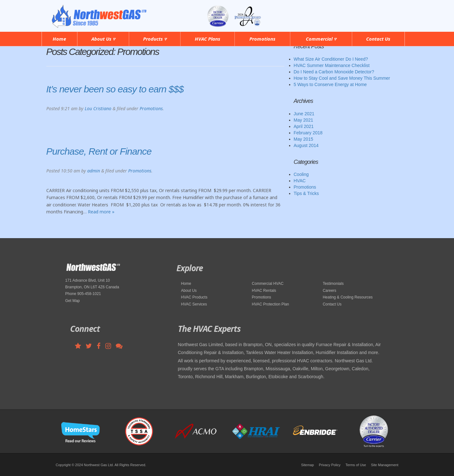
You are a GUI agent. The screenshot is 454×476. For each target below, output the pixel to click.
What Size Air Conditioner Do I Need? (331, 59)
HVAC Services (194, 304)
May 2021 (303, 120)
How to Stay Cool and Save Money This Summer (342, 78)
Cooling (301, 174)
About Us (189, 291)
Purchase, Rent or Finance (99, 151)
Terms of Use (356, 465)
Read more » (101, 212)
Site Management (385, 465)
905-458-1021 (377, 12)
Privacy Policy (330, 465)
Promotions (262, 39)
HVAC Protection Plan (270, 304)
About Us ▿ (103, 39)
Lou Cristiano (98, 108)
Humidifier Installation (337, 352)
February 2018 (308, 133)
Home (59, 39)
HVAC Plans (207, 39)
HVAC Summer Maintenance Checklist (332, 65)
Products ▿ (155, 39)
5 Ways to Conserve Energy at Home (330, 84)
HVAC (300, 181)
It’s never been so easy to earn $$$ (115, 89)
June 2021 (304, 114)
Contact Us (378, 39)
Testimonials (333, 284)
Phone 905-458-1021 (83, 294)
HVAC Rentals (264, 291)
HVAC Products (194, 297)
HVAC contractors (315, 361)
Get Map (73, 301)
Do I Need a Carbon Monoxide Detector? (334, 72)
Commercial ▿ (321, 39)
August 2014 (306, 145)
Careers (329, 291)
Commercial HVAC (268, 284)
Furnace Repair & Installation (344, 345)
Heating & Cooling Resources (348, 297)
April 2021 (304, 126)
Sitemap (307, 465)
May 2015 (303, 139)
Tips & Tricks (306, 193)
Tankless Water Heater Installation (280, 352)
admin (94, 171)
